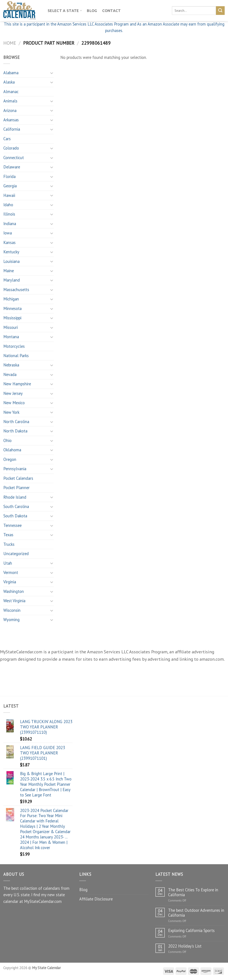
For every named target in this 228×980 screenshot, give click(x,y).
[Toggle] (52, 73)
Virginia (10, 582)
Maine (9, 271)
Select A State (65, 11)
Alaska (9, 82)
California (12, 129)
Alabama (11, 73)
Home (10, 43)
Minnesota (12, 308)
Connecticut (14, 158)
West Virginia (14, 601)
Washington (14, 591)
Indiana (10, 224)
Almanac (11, 92)
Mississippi (12, 318)
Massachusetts (16, 290)
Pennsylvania (15, 469)
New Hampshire (17, 384)
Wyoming (11, 620)
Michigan (11, 299)
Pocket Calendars (18, 478)
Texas (8, 535)
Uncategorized (16, 554)
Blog (92, 11)
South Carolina (16, 506)
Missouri (11, 327)
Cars (7, 139)
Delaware (12, 167)
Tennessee (12, 525)
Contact (112, 11)
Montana (11, 337)
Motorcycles (14, 346)
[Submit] (220, 10)
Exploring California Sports (191, 930)
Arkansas (11, 120)
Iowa (8, 233)
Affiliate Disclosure (96, 899)
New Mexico (14, 403)
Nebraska (11, 365)
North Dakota (15, 431)
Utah (8, 563)
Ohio (7, 440)
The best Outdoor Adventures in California (196, 913)
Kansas (9, 242)
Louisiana (11, 261)
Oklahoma (12, 450)
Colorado (11, 148)
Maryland (12, 280)
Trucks (9, 544)
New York (11, 412)
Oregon (10, 459)
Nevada (10, 374)
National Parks (16, 356)
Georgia (10, 186)
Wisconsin (12, 610)
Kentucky (11, 252)
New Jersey (13, 393)
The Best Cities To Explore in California (193, 892)
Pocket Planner (16, 488)
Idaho (8, 205)
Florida (9, 176)
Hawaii (9, 195)
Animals (10, 101)
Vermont (11, 572)
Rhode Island (15, 497)
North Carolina (16, 422)
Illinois (9, 214)
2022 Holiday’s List (185, 946)
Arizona (10, 110)
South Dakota (15, 516)
